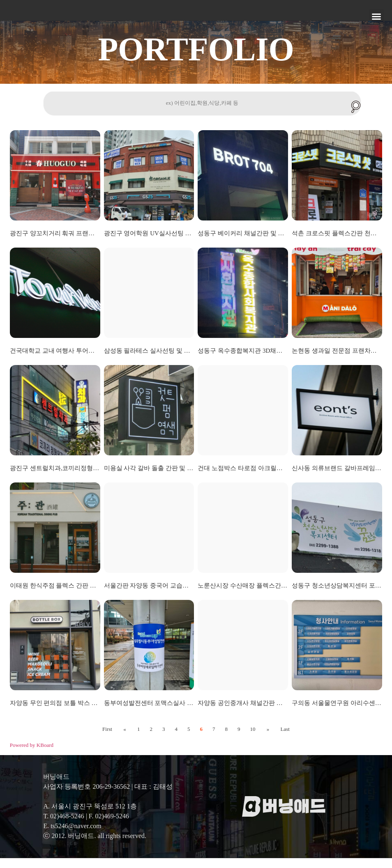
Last (282, 739)
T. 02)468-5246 (63, 826)
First (110, 739)
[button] (376, 16)
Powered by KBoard (32, 755)
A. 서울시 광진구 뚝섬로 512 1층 (90, 816)
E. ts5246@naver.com (72, 836)
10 (252, 739)
